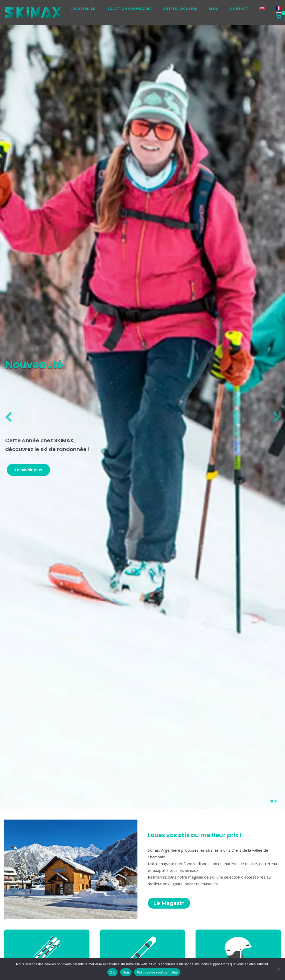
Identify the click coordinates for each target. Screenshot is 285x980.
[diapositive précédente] (8, 417)
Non (126, 972)
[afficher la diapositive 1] (272, 801)
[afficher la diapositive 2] (276, 801)
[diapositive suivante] (277, 417)
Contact (239, 9)
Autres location (180, 9)
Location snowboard (130, 9)
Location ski (84, 9)
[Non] (279, 969)
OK (112, 972)
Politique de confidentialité (157, 972)
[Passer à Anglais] (262, 10)
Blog (214, 9)
